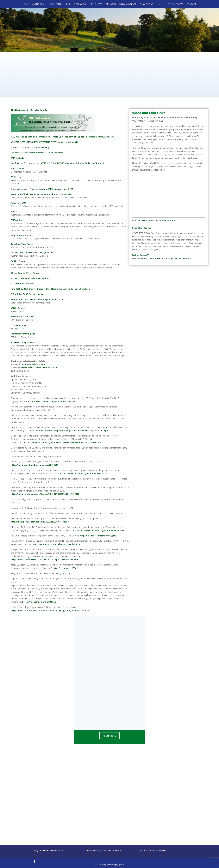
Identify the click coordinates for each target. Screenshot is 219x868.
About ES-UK (39, 4)
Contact (191, 4)
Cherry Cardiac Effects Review (25, 273)
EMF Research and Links (22, 317)
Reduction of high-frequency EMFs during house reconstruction (42, 194)
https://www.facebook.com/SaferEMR (39, 368)
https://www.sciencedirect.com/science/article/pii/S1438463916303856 (45, 559)
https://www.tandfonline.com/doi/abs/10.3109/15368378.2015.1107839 (45, 494)
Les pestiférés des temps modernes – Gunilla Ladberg (37, 153)
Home (26, 4)
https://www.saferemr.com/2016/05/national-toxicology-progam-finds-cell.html (50, 611)
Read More (109, 736)
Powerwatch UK (18, 203)
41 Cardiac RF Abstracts (22, 284)
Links (160, 4)
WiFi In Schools (18, 308)
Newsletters (56, 4)
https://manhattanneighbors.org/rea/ (99, 536)
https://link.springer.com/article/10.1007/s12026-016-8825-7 (40, 522)
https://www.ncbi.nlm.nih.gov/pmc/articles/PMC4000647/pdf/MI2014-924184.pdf (62, 442)
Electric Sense (18, 168)
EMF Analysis (17, 220)
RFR (68, 4)
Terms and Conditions (112, 851)
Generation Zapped (142, 228)
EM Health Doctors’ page (23, 334)
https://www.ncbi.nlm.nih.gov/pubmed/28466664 (52, 401)
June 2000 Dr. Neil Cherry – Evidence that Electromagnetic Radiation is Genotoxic (50, 289)
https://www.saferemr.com (32, 364)
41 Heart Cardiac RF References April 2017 (31, 278)
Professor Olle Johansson (23, 342)
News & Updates (175, 4)
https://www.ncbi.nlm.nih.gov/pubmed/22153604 (34, 465)
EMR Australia (18, 158)
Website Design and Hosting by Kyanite (110, 865)
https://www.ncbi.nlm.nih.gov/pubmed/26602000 (100, 530)
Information (80, 4)
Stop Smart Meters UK (22, 235)
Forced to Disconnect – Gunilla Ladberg (30, 147)
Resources (97, 4)
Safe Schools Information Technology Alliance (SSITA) (37, 299)
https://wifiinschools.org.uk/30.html (40, 602)
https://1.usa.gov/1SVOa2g (66, 568)
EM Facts (15, 211)
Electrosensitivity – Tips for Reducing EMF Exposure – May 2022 (42, 189)
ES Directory (17, 177)
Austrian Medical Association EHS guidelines (32, 252)
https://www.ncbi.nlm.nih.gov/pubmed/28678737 (83, 473)
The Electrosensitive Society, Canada (29, 110)
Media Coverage (128, 4)
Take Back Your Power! (22, 244)
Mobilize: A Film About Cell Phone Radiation (153, 220)
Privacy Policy (93, 851)
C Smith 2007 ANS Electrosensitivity (28, 294)
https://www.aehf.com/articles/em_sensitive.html (56, 544)
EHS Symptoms (18, 325)
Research (111, 4)
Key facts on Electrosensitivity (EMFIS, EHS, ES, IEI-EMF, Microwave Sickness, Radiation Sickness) (57, 163)
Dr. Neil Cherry (18, 261)
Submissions (146, 4)
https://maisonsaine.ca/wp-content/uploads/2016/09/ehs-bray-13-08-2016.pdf (71, 430)
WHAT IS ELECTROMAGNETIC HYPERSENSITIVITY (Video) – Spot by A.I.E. (45, 142)
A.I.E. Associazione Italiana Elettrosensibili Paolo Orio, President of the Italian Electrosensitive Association (63, 137)
